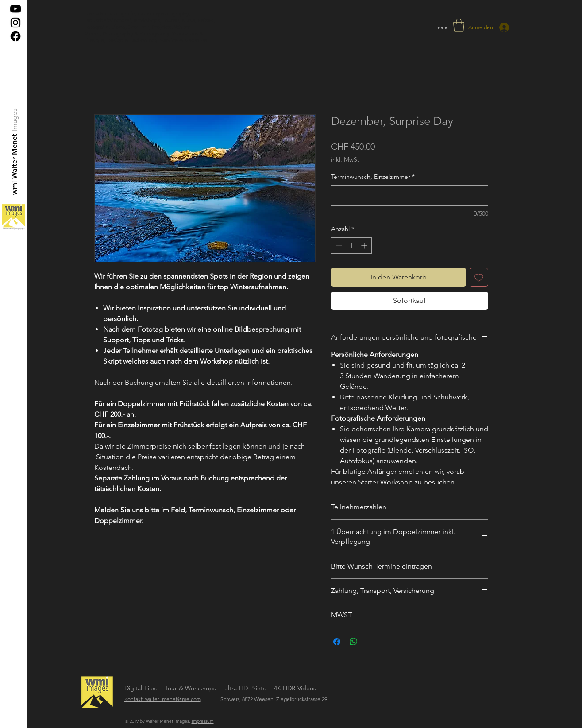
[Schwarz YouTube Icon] (15, 9)
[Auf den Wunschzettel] (479, 277)
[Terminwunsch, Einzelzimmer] (410, 196)
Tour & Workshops (191, 688)
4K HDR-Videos (295, 688)
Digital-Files (141, 688)
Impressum (203, 721)
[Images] (15, 120)
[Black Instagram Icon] (15, 23)
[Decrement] (338, 246)
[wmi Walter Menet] (15, 164)
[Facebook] (15, 36)
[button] (459, 25)
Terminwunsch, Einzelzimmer (373, 177)
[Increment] (365, 246)
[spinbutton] (351, 246)
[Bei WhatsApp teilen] (354, 642)
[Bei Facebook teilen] (337, 642)
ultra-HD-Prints (245, 688)
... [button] (442, 24)
